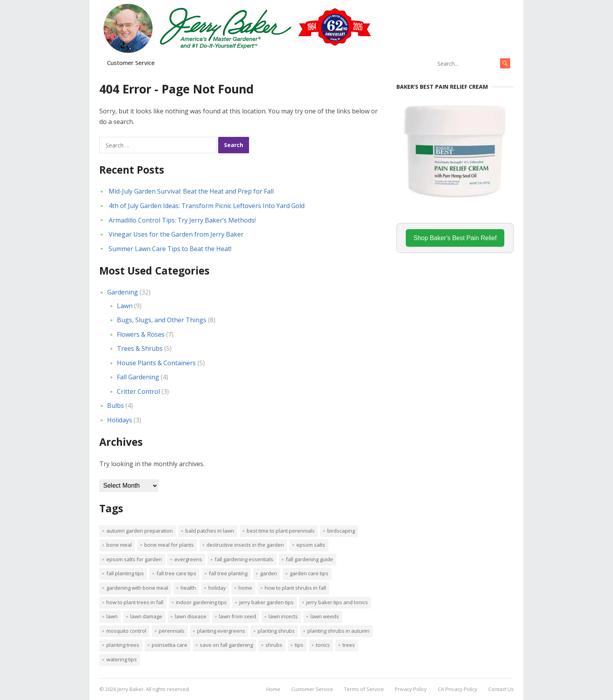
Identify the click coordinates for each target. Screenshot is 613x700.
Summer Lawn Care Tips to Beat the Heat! (170, 249)
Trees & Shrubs (140, 348)
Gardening (123, 292)
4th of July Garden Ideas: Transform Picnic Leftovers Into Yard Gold (207, 206)
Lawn (125, 306)
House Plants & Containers (156, 363)
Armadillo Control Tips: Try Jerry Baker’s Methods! (182, 220)
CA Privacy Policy (458, 689)
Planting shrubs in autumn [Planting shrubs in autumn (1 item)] (338, 631)
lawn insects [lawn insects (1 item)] (283, 616)
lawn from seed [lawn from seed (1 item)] (237, 616)
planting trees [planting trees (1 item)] (123, 645)
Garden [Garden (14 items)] (269, 573)
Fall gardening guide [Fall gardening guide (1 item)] (309, 559)
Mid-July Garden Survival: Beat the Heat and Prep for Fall (191, 191)
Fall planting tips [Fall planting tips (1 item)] (125, 573)
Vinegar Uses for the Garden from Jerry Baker (176, 234)
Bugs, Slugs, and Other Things (162, 320)
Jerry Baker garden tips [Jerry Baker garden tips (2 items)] (266, 602)
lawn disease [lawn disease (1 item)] (191, 616)
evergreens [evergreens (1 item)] (188, 559)
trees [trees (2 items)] (349, 645)
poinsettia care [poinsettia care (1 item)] (169, 645)
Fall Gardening (138, 377)
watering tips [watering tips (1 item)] (122, 659)
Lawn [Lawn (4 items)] (112, 616)
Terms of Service (364, 689)
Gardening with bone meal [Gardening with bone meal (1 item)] (137, 588)
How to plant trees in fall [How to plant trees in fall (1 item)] (135, 602)
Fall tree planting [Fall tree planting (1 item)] (228, 573)
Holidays (120, 420)
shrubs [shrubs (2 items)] (274, 645)
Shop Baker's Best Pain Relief (455, 238)
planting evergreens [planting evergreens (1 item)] (221, 631)
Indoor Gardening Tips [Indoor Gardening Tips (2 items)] (201, 602)
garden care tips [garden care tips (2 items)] (309, 573)
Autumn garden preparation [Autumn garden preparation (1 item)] (140, 531)
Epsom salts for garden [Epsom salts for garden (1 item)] (134, 559)
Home (273, 689)
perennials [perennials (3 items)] (172, 631)
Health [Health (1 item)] (188, 588)
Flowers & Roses (141, 334)
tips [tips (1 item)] (299, 645)
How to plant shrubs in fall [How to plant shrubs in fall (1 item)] (295, 588)
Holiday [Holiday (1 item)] (217, 588)
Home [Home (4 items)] (245, 588)
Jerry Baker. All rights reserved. (154, 689)
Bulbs (116, 406)
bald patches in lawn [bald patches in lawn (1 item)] (210, 531)
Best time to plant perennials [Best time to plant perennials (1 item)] (281, 531)
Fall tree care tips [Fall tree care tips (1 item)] (176, 573)
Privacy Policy (411, 689)
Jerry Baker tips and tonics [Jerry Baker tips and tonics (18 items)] (337, 602)
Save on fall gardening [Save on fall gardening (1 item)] (226, 645)
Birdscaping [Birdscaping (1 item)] (341, 531)
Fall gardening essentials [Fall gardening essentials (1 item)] (244, 559)
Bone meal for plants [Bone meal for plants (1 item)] (169, 545)
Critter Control (138, 391)
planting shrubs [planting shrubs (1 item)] (276, 631)
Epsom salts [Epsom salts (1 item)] (311, 545)
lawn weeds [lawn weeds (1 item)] (325, 616)
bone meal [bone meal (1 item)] (119, 545)
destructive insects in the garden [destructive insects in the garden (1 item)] (245, 545)
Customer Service (131, 63)
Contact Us (501, 689)
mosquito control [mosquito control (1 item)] (126, 631)
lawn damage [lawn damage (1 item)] (146, 616)
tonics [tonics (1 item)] (323, 645)
